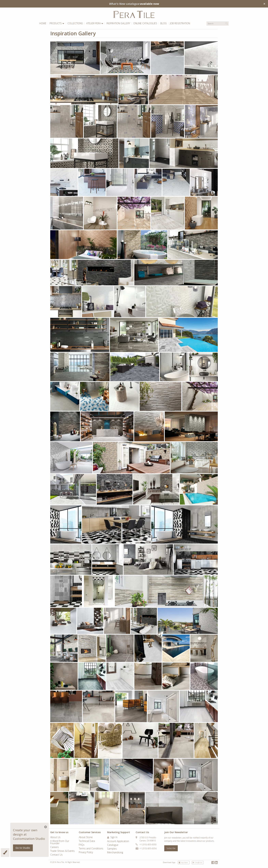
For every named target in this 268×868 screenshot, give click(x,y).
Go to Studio (23, 848)
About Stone (86, 837)
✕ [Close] (264, 4)
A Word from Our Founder (60, 842)
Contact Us (56, 855)
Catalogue (113, 845)
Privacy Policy (86, 852)
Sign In (112, 837)
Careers (55, 847)
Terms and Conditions (91, 849)
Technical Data (87, 841)
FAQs (82, 845)
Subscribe (171, 848)
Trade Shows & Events (62, 851)
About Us (55, 837)
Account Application (118, 841)
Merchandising (115, 853)
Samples (112, 849)
